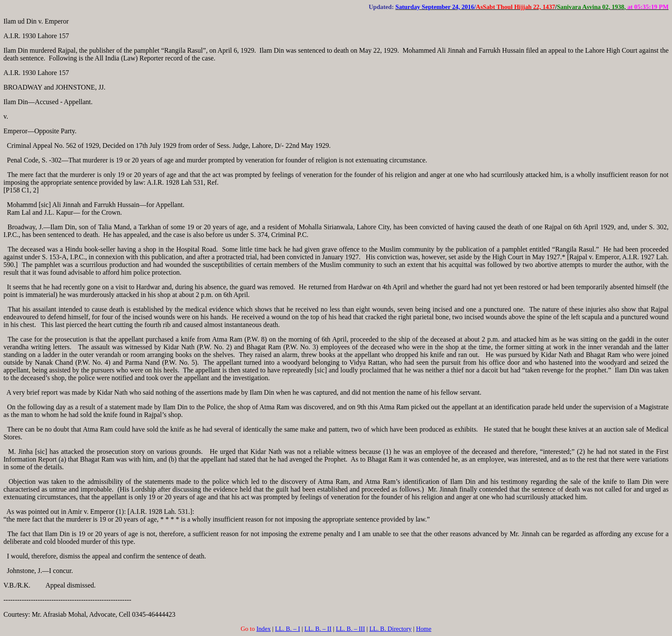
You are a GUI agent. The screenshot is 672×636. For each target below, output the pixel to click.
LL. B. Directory (391, 629)
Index (263, 629)
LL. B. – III (351, 629)
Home (424, 629)
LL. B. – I (288, 629)
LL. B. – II (318, 629)
